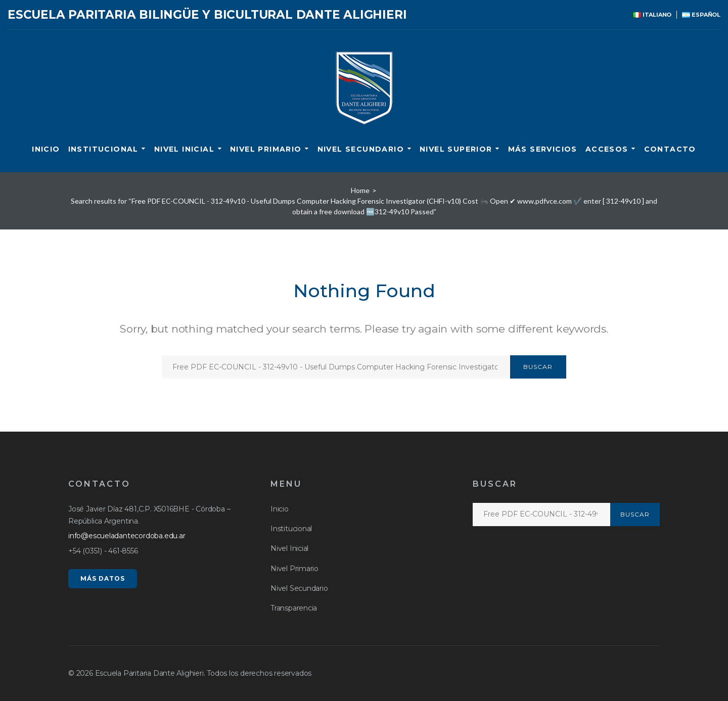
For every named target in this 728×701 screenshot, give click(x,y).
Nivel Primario (266, 149)
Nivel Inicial (184, 149)
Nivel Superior (456, 149)
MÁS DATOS (103, 578)
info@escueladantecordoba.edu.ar (127, 536)
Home (360, 190)
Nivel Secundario (361, 149)
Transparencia (294, 608)
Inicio (46, 149)
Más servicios (543, 149)
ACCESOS (607, 149)
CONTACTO (670, 149)
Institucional (103, 149)
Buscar (538, 367)
